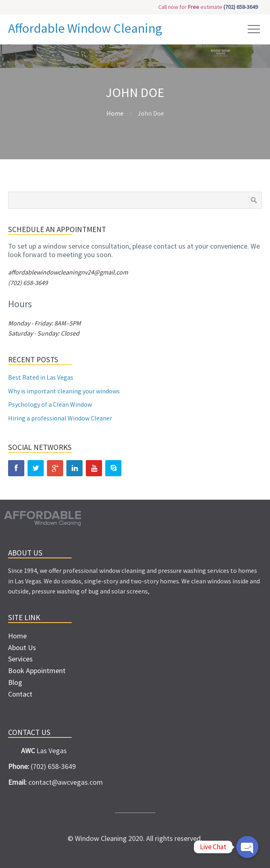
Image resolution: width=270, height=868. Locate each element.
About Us (22, 647)
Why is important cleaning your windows (64, 391)
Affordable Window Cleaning (85, 28)
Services (20, 659)
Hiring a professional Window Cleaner (60, 418)
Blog (15, 682)
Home (115, 113)
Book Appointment (37, 671)
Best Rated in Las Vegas (41, 377)
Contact (20, 694)
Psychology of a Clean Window (50, 404)
